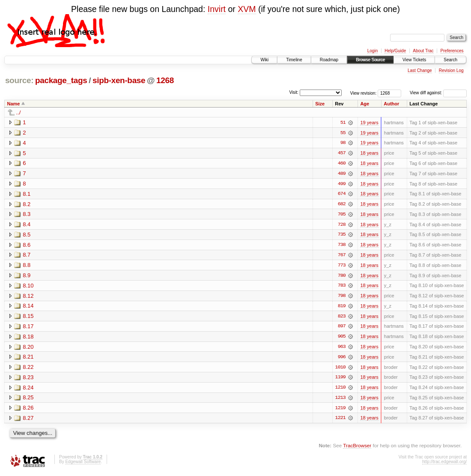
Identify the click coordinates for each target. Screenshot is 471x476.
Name (14, 104)
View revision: (364, 93)
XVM (247, 9)
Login (373, 51)
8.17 (28, 328)
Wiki (264, 60)
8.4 (27, 225)
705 (342, 215)
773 (342, 266)
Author (391, 104)
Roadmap (329, 60)
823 (342, 318)
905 (342, 338)
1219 (340, 410)
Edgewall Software (83, 464)
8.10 (28, 287)
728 (342, 225)
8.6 (27, 246)
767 (342, 256)
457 (342, 153)
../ (19, 112)
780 (342, 277)
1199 (340, 380)
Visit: (294, 92)
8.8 (27, 266)
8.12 (28, 297)
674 (342, 195)
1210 (340, 390)
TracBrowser (357, 448)
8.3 (27, 215)
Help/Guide (395, 51)
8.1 (27, 194)
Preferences (452, 51)
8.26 (28, 410)
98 (343, 143)
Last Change (420, 70)
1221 (340, 421)
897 (342, 328)
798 (342, 297)
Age (365, 104)
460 (342, 164)
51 (343, 123)
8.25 (28, 400)
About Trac (423, 51)
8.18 (28, 338)
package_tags (61, 80)
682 (342, 205)
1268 (165, 80)
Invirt (217, 9)
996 (342, 359)
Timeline (294, 60)
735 (342, 236)
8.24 (28, 390)
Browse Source (370, 60)
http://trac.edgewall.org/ (444, 464)
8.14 (28, 307)
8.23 (28, 379)
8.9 (27, 277)
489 (342, 174)
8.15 (28, 318)
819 (342, 308)
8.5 (27, 235)
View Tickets (414, 60)
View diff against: (438, 93)
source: (19, 80)
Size (320, 104)
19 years (369, 123)
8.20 (28, 349)
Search (450, 60)
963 (342, 349)
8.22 (28, 369)
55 (343, 133)
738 (342, 246)
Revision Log (451, 70)
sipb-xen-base (119, 80)
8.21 (28, 359)
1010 (340, 369)
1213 (340, 400)
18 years (369, 153)
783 (342, 287)
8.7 (27, 256)
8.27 (28, 421)
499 (342, 184)
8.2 (27, 205)
